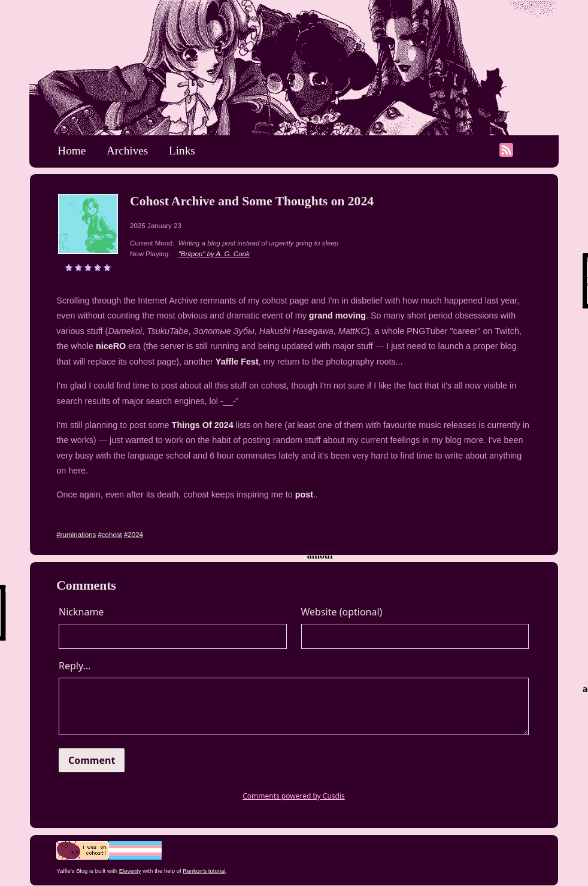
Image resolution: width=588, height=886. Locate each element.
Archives (127, 151)
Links (182, 151)
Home (72, 151)
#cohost (110, 535)
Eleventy (130, 871)
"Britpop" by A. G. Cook (214, 254)
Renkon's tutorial (204, 871)
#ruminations (76, 535)
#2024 (134, 535)
